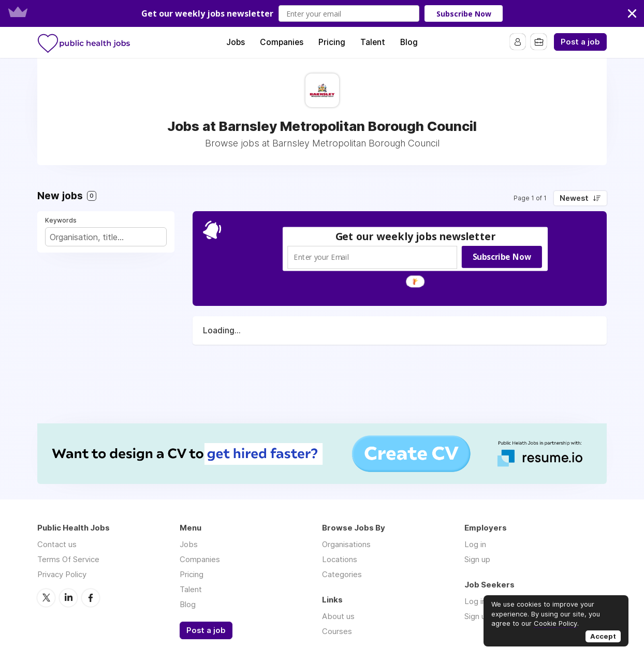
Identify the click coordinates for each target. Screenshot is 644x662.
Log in (475, 544)
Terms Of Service (68, 559)
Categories (342, 574)
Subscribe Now (464, 14)
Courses (337, 631)
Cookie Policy (555, 623)
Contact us (57, 544)
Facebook (91, 597)
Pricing (332, 42)
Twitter (46, 597)
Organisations (346, 544)
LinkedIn (68, 597)
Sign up (477, 559)
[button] (322, 13)
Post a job (580, 42)
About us (338, 616)
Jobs (236, 42)
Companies (282, 42)
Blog (409, 42)
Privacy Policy (62, 574)
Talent (373, 42)
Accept (603, 636)
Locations (340, 559)
